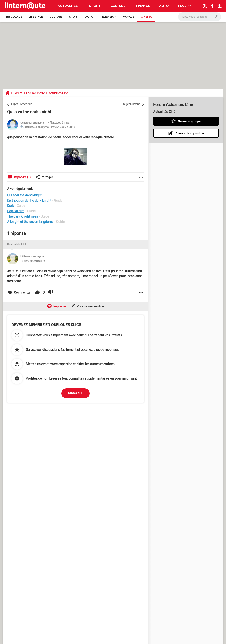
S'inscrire (75, 393)
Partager (44, 177)
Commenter (22, 293)
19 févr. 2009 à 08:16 (63, 127)
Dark (10, 206)
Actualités (68, 6)
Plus (185, 6)
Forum (18, 93)
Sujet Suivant (131, 104)
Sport (95, 6)
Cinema (146, 17)
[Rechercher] (200, 17)
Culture (118, 6)
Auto (164, 6)
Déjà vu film (16, 211)
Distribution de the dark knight (29, 200)
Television (108, 17)
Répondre (59, 306)
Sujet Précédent (21, 104)
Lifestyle (36, 17)
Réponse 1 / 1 (17, 244)
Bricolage (14, 17)
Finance (143, 6)
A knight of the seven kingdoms (30, 222)
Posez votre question (90, 306)
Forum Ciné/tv (35, 93)
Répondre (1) (22, 177)
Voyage (129, 17)
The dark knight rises (23, 216)
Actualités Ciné (58, 93)
